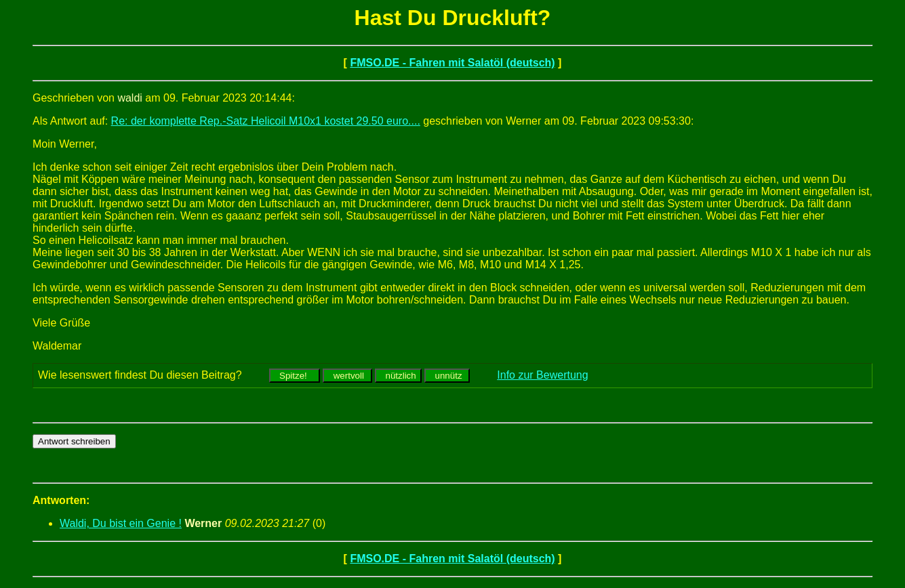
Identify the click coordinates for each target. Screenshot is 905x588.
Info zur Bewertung (542, 375)
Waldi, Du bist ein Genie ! (121, 523)
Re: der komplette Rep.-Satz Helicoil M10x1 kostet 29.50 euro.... (266, 121)
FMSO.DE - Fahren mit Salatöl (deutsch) (452, 63)
